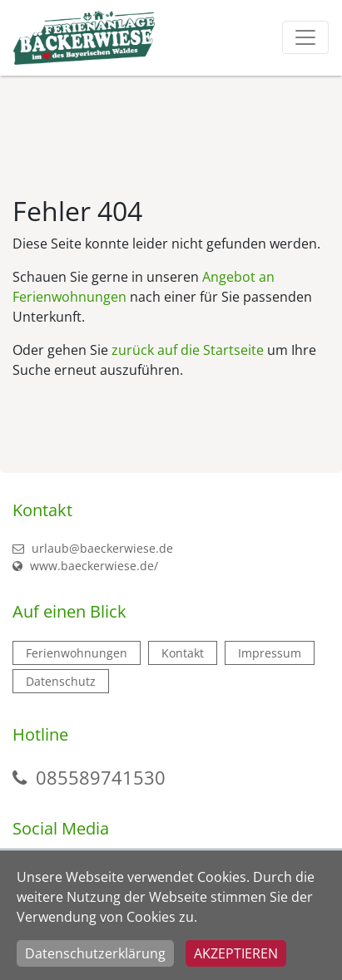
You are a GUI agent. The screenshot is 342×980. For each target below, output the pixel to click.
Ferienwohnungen (77, 653)
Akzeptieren (236, 953)
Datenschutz (61, 681)
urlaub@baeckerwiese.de (93, 548)
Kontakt (183, 653)
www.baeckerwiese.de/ (85, 566)
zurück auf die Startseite (188, 350)
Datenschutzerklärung (95, 953)
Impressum (270, 653)
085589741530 (101, 777)
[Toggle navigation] (305, 37)
